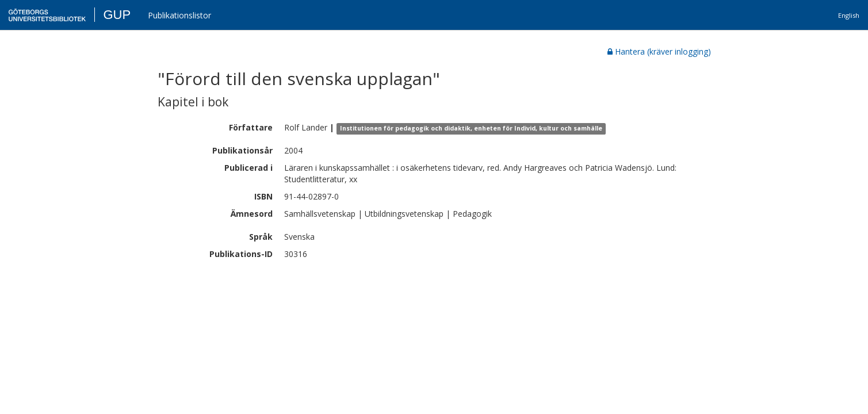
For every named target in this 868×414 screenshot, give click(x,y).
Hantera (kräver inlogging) (659, 51)
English (849, 15)
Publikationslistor (179, 15)
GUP (117, 15)
